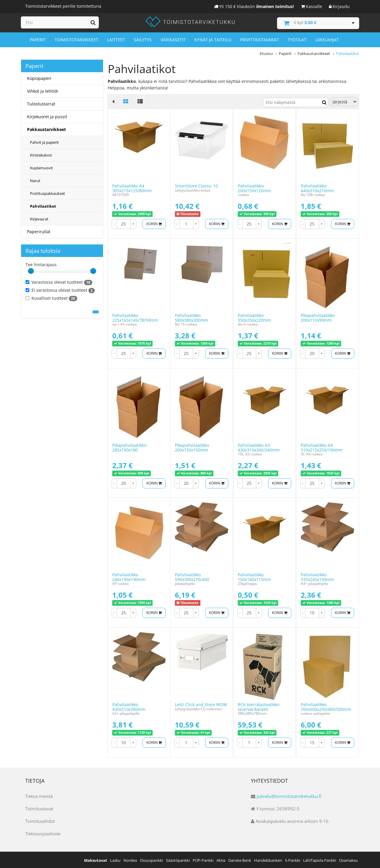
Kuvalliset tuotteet (51, 298)
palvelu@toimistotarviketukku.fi (289, 795)
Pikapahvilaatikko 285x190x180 (129, 447)
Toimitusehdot (40, 820)
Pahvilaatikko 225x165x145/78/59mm (135, 317)
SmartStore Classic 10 (196, 185)
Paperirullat (39, 231)
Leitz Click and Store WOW (201, 704)
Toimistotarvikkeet (76, 39)
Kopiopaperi (39, 78)
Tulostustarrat (41, 103)
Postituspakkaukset (47, 193)
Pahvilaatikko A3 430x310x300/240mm (259, 447)
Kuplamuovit (41, 167)
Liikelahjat (327, 39)
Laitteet (116, 39)
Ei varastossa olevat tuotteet (60, 290)
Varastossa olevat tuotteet (59, 282)
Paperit (38, 39)
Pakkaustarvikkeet (46, 129)
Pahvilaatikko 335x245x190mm (317, 576)
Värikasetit (173, 39)
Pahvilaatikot (43, 206)
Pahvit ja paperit (44, 142)
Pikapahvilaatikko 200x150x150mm (192, 447)
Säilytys (143, 39)
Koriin (153, 223)
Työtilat (297, 39)
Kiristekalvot (41, 154)
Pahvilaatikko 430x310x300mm (129, 706)
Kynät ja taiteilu (213, 39)
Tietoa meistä (39, 795)
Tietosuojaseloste (43, 833)
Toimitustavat (39, 808)
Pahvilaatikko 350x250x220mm (254, 317)
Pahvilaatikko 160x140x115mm (254, 576)
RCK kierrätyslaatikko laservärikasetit (259, 706)
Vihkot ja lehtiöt (42, 90)
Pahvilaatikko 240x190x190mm (129, 576)
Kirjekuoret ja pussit (47, 116)
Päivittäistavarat (259, 39)
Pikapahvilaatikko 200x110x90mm (318, 317)
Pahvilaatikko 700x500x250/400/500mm (326, 706)
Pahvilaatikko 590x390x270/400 (192, 576)
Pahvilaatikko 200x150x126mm (254, 187)
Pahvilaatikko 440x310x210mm (317, 187)
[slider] (31, 270)
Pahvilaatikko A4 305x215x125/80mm (132, 187)
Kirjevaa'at (39, 218)
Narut (35, 180)
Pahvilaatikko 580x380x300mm (191, 317)
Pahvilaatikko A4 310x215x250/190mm (322, 447)
